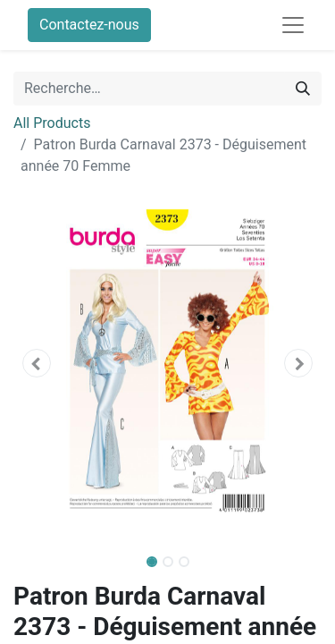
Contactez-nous (89, 25)
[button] (37, 363)
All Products (52, 123)
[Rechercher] (303, 89)
